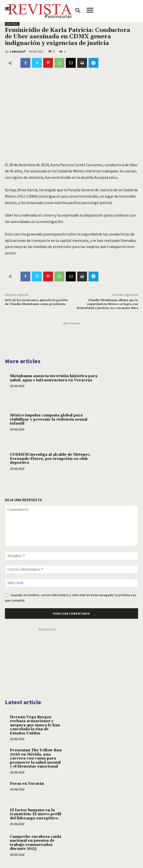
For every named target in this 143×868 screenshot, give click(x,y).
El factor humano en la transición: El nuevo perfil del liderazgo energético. (36, 814)
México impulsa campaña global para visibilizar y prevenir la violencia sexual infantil (49, 419)
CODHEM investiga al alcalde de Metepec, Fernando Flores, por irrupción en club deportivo (50, 459)
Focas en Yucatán (27, 784)
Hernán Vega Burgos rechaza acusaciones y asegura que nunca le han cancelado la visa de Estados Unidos (35, 725)
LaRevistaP (18, 51)
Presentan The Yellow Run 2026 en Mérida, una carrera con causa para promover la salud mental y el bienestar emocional (36, 758)
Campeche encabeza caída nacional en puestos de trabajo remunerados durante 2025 (36, 843)
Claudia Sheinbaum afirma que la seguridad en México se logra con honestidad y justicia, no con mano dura (107, 304)
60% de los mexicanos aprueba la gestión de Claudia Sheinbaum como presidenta (36, 302)
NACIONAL (12, 24)
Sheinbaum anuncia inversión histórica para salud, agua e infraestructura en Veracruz (54, 378)
